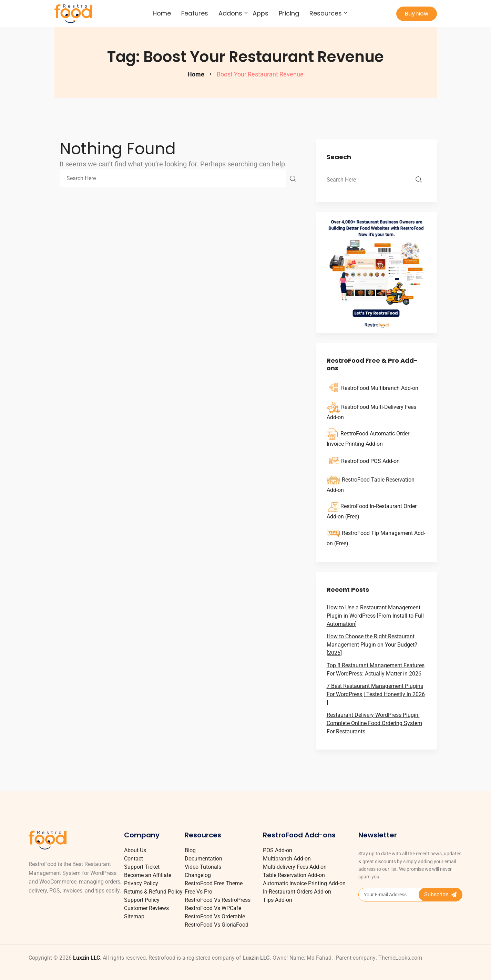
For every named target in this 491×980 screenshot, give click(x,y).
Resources (326, 13)
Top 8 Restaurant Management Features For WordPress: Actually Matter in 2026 (376, 669)
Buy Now (417, 14)
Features (195, 13)
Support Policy (142, 900)
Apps (260, 13)
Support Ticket (142, 867)
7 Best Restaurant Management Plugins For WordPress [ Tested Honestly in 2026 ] (376, 694)
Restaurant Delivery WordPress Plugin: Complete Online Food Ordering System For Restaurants (374, 723)
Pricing (289, 13)
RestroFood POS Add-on (370, 461)
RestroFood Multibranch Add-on (380, 388)
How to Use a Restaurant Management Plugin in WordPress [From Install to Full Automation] (375, 616)
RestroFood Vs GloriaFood (217, 925)
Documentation (203, 859)
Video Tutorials (203, 867)
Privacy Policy (141, 883)
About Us (135, 850)
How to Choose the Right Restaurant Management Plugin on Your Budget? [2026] (372, 645)
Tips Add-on (278, 900)
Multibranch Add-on (287, 859)
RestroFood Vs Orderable (215, 916)
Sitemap (134, 916)
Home (162, 13)
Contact (134, 859)
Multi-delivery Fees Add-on (295, 867)
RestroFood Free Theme (214, 883)
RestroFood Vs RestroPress (218, 900)
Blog (190, 850)
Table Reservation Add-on (294, 875)
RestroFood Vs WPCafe (213, 908)
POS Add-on (278, 850)
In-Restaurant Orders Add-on (297, 892)
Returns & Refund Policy (153, 892)
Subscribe (440, 894)
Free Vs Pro (198, 892)
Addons (230, 13)
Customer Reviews (146, 908)
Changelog (198, 875)
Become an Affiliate (148, 875)
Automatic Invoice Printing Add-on (304, 883)
